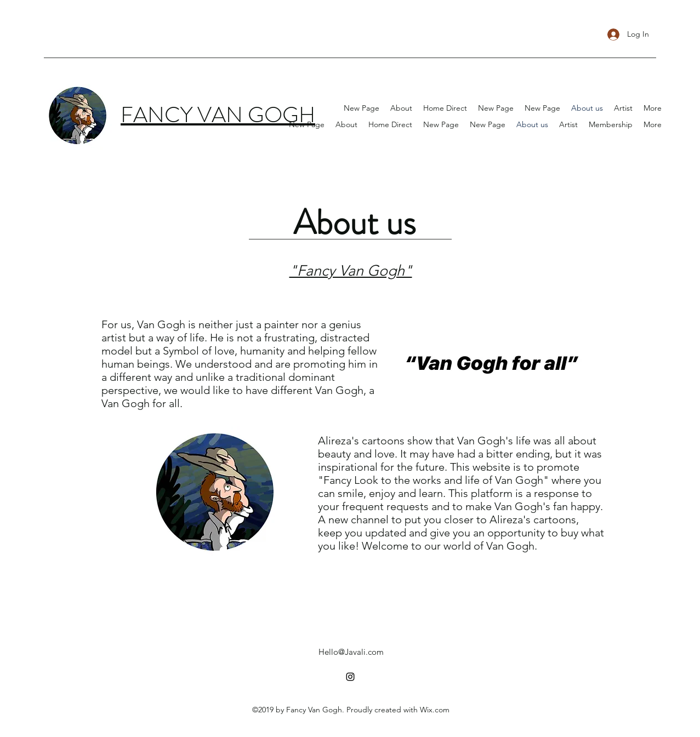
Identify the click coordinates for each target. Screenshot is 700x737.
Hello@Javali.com (351, 652)
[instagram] (350, 677)
